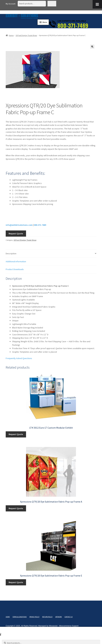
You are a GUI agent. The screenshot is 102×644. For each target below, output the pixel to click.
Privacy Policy (34, 617)
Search (52, 4)
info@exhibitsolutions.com (19, 225)
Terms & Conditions (20, 617)
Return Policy (47, 617)
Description (11, 253)
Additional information (16, 261)
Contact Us (69, 617)
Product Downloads (15, 269)
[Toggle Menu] (97, 4)
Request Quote (16, 234)
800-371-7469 (73, 25)
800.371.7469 (40, 225)
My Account (11, 4)
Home (11, 35)
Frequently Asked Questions (19, 358)
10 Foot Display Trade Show (26, 35)
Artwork (59, 617)
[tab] (51, 254)
